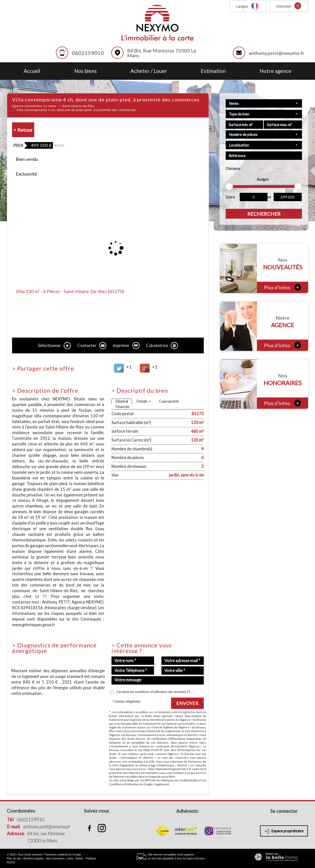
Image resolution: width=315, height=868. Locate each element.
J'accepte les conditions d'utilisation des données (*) (153, 692)
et (269, 197)
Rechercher (264, 214)
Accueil (32, 71)
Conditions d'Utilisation (124, 784)
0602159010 (88, 53)
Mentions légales (34, 858)
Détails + (143, 401)
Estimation (213, 71)
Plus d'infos (283, 287)
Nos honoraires (55, 858)
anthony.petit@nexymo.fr (277, 53)
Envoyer (187, 703)
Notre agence (276, 71)
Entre (230, 197)
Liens (70, 858)
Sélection (284, 6)
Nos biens (86, 71)
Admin (79, 858)
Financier (123, 407)
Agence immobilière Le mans (34, 106)
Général (122, 401)
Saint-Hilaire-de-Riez (79, 106)
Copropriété (169, 401)
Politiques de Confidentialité (180, 780)
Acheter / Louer (149, 71)
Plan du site (14, 858)
